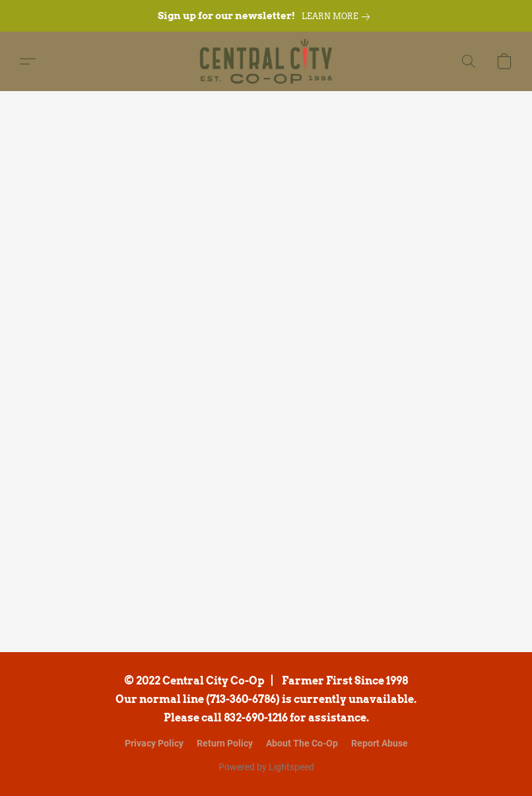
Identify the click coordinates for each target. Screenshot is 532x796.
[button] (266, 61)
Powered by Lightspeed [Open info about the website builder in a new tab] (266, 767)
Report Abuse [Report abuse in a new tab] (380, 743)
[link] (338, 17)
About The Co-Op (302, 743)
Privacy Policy (154, 743)
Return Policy (225, 743)
